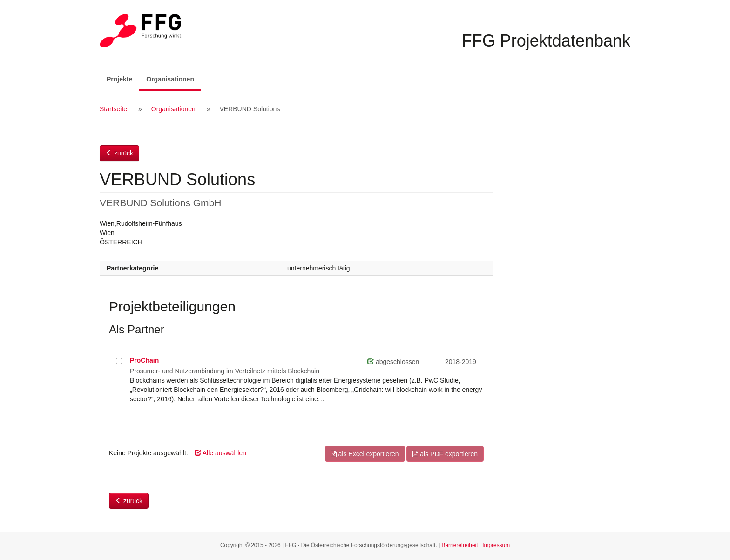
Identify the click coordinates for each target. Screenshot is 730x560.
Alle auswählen (220, 453)
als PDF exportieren (445, 454)
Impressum (496, 545)
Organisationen (174, 78)
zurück (119, 153)
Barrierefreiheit (460, 545)
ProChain (144, 360)
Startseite (113, 109)
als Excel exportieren (365, 454)
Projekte (119, 79)
